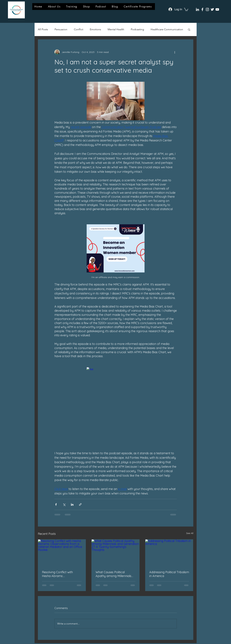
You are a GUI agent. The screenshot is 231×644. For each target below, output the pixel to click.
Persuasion (61, 29)
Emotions (95, 29)
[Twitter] (212, 9)
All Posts (43, 29)
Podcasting (137, 29)
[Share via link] (80, 504)
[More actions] (175, 52)
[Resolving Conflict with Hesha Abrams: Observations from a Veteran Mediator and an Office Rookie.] (62, 553)
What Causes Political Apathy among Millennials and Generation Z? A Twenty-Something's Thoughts (113, 574)
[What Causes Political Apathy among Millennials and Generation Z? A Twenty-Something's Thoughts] (116, 553)
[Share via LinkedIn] (72, 504)
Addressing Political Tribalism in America (169, 574)
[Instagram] (207, 9)
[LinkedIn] (197, 9)
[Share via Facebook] (56, 504)
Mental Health (116, 29)
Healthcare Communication (167, 29)
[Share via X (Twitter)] (64, 504)
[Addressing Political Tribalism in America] (169, 553)
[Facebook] (202, 9)
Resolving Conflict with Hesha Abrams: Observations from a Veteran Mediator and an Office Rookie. (59, 574)
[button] (186, 9)
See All (190, 533)
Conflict (79, 29)
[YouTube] (217, 9)
